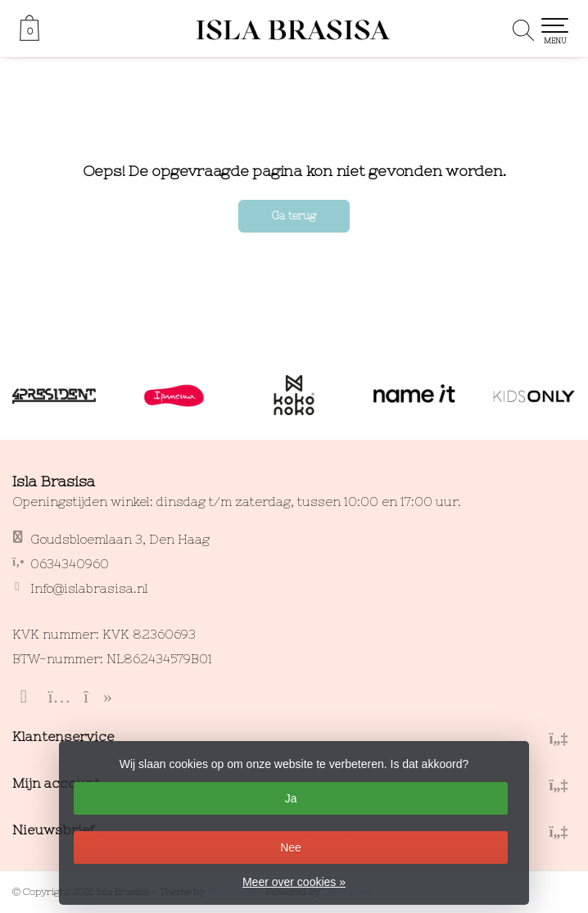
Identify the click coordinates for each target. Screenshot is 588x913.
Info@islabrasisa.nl (89, 588)
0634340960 (70, 564)
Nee (291, 847)
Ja (291, 798)
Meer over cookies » (294, 882)
